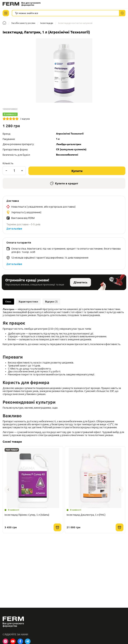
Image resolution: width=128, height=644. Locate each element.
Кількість (8, 163)
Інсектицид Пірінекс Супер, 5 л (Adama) (27, 515)
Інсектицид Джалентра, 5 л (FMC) (86, 515)
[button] (6, 13)
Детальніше (14, 229)
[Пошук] (122, 13)
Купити (77, 171)
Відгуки (51, 302)
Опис (8, 302)
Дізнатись (80, 282)
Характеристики (28, 302)
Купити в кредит (64, 183)
